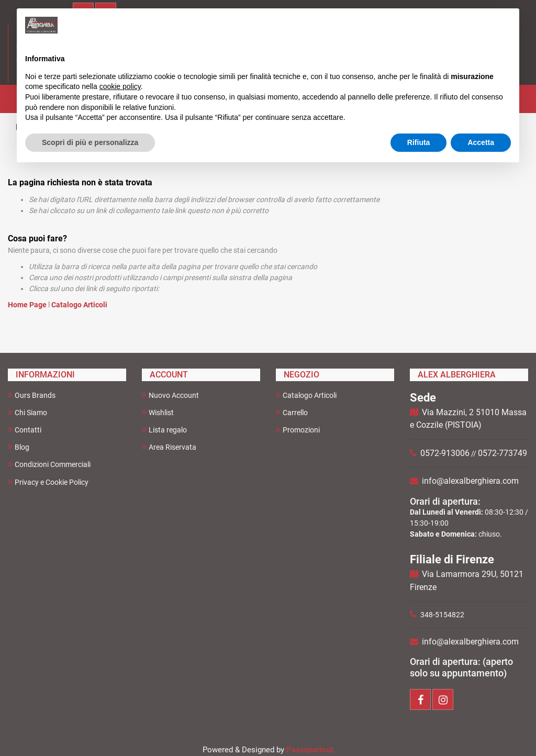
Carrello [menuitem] (292, 412)
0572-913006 (445, 453)
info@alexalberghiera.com (470, 481)
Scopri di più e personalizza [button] (90, 142)
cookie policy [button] (120, 86)
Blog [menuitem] (19, 447)
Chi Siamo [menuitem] (27, 412)
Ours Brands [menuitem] (32, 395)
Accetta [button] (481, 142)
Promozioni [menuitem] (298, 430)
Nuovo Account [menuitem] (170, 395)
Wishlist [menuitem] (158, 412)
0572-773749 (502, 453)
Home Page (28, 305)
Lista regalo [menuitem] (164, 430)
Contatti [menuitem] (25, 430)
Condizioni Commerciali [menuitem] (49, 464)
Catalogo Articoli (79, 305)
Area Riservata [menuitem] (169, 447)
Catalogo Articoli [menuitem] (306, 395)
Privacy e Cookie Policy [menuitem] (48, 482)
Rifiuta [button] (419, 142)
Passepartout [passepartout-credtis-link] (310, 750)
